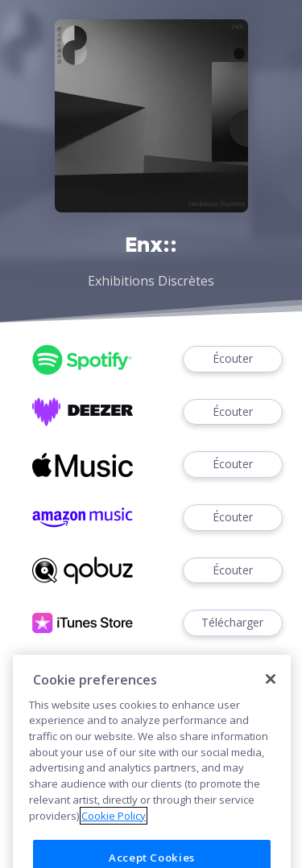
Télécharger (233, 623)
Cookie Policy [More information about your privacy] (114, 833)
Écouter (233, 359)
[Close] (271, 697)
